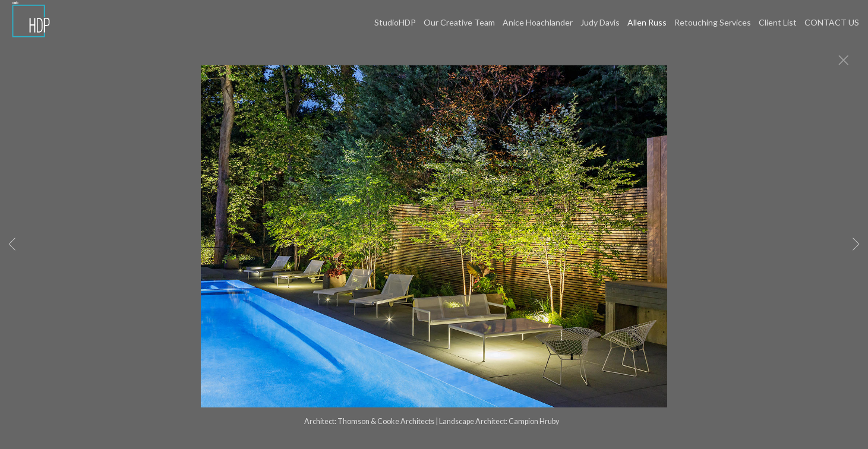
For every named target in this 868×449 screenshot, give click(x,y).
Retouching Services (713, 22)
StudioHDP (395, 22)
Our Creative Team (459, 22)
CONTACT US (832, 22)
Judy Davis (600, 22)
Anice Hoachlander (538, 22)
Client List (778, 22)
